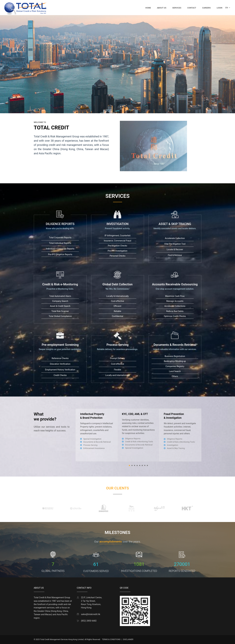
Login (220, 8)
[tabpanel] (138, 435)
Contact (192, 8)
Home (148, 8)
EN (228, 8)
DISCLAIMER (128, 639)
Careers (206, 8)
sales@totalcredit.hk (91, 614)
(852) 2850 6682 (89, 621)
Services (177, 8)
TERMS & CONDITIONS (111, 639)
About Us (162, 8)
